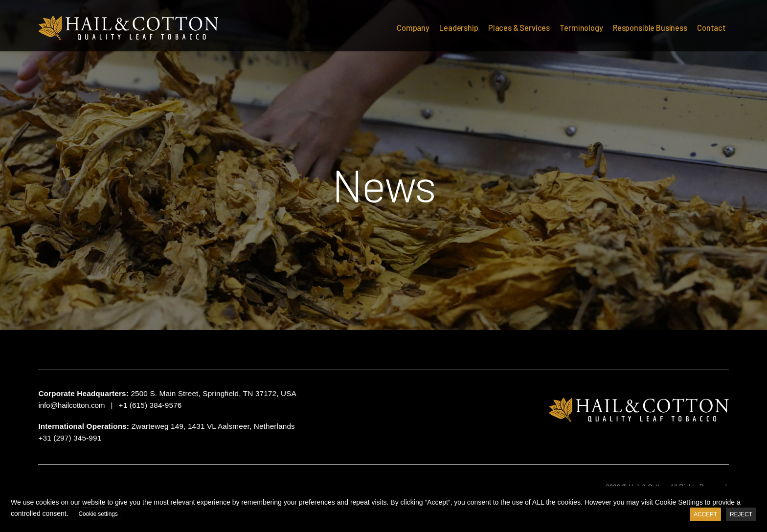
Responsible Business (650, 28)
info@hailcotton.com (71, 405)
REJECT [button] (741, 514)
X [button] (758, 495)
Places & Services (519, 28)
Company (413, 28)
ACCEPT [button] (705, 514)
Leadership (459, 28)
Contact (711, 28)
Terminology (581, 28)
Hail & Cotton (128, 28)
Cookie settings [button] (98, 514)
